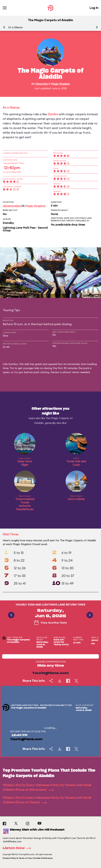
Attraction (42, 84)
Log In (94, 8)
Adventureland (12, 206)
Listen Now (18, 848)
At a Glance (15, 27)
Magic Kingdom (61, 84)
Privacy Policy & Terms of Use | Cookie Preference (28, 858)
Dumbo (53, 114)
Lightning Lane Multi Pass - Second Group (25, 229)
